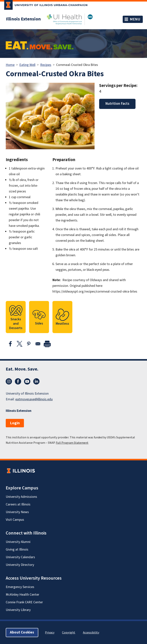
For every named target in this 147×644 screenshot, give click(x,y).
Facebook (18, 381)
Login (15, 423)
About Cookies (22, 632)
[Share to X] (20, 344)
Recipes (46, 65)
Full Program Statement (72, 443)
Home (10, 65)
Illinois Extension (23, 19)
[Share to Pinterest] (29, 344)
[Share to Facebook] (10, 344)
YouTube (27, 381)
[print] (47, 344)
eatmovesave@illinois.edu (34, 399)
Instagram (9, 381)
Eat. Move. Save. (22, 369)
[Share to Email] (38, 344)
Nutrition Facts (117, 104)
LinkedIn (36, 381)
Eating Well (27, 65)
